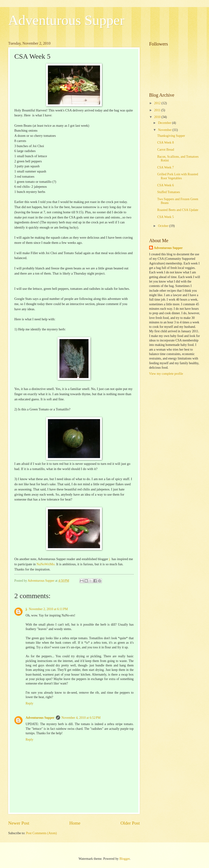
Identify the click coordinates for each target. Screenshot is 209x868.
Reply (29, 703)
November (165, 130)
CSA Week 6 (165, 185)
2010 (158, 117)
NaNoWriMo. (46, 564)
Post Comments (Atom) (41, 833)
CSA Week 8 (165, 143)
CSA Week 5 (165, 217)
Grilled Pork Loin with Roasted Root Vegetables (178, 176)
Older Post (130, 823)
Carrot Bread (166, 150)
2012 (158, 103)
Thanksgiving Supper (171, 136)
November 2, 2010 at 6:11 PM (48, 609)
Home (75, 823)
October (164, 226)
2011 (158, 110)
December (165, 123)
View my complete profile (166, 374)
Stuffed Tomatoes (168, 192)
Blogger (124, 859)
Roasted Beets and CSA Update (178, 210)
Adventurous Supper (66, 20)
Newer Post (19, 823)
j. (110, 559)
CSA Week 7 (165, 167)
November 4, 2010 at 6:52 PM (81, 718)
